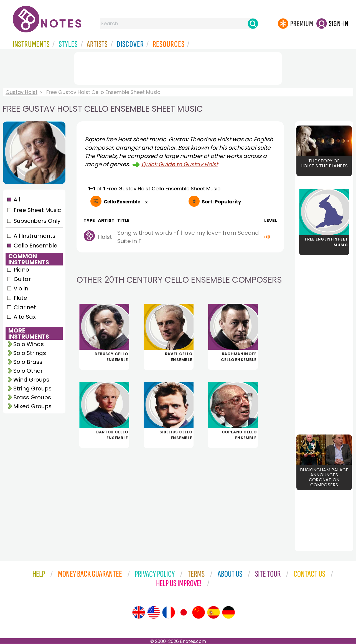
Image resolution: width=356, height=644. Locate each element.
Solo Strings (30, 353)
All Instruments (35, 236)
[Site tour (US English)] (154, 612)
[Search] (253, 24)
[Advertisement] (178, 67)
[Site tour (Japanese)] (184, 612)
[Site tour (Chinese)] (199, 612)
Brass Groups (32, 397)
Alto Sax (25, 317)
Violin (21, 288)
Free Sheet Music (37, 210)
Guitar (22, 279)
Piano (21, 270)
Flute (20, 298)
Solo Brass (28, 362)
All (17, 200)
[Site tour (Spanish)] (213, 612)
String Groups (32, 389)
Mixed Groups (32, 406)
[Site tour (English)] (139, 612)
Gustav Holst (21, 92)
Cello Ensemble (35, 246)
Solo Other (28, 371)
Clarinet (25, 307)
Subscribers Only (37, 221)
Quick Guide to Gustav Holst (180, 164)
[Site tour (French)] (169, 612)
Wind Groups (31, 380)
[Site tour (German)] (228, 612)
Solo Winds (29, 344)
